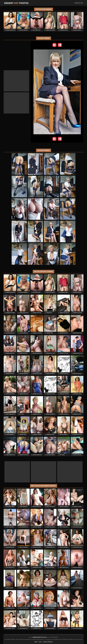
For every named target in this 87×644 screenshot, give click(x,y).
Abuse (36, 642)
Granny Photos (16, 3)
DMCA (40, 642)
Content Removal (48, 642)
